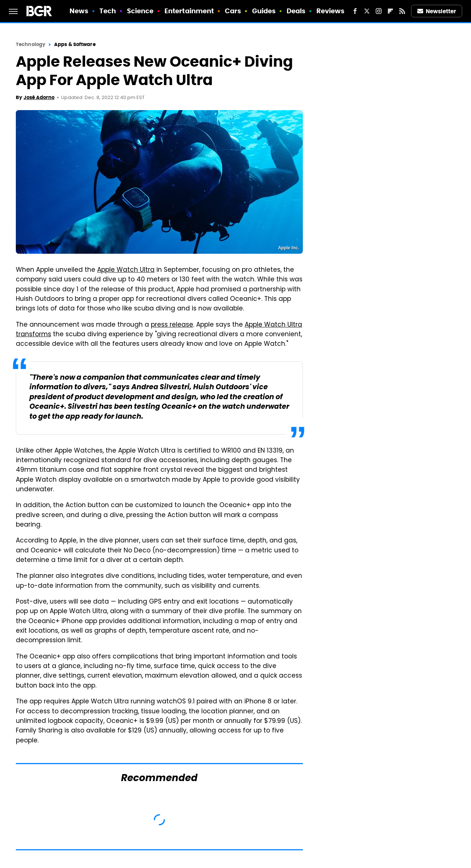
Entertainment (189, 11)
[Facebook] (355, 11)
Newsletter (437, 11)
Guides (264, 11)
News (79, 11)
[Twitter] (367, 11)
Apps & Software (75, 44)
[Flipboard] (390, 11)
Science (140, 11)
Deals (296, 11)
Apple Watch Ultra (126, 270)
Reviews (331, 11)
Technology (31, 44)
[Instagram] (379, 11)
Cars (233, 11)
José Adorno (39, 97)
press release (172, 325)
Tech (108, 11)
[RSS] (402, 11)
